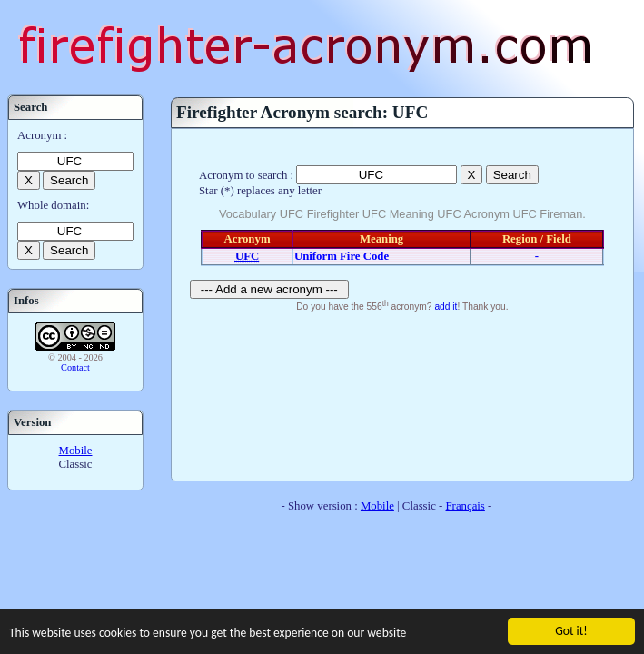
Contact (75, 367)
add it (446, 307)
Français (466, 506)
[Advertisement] (402, 394)
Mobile (76, 451)
